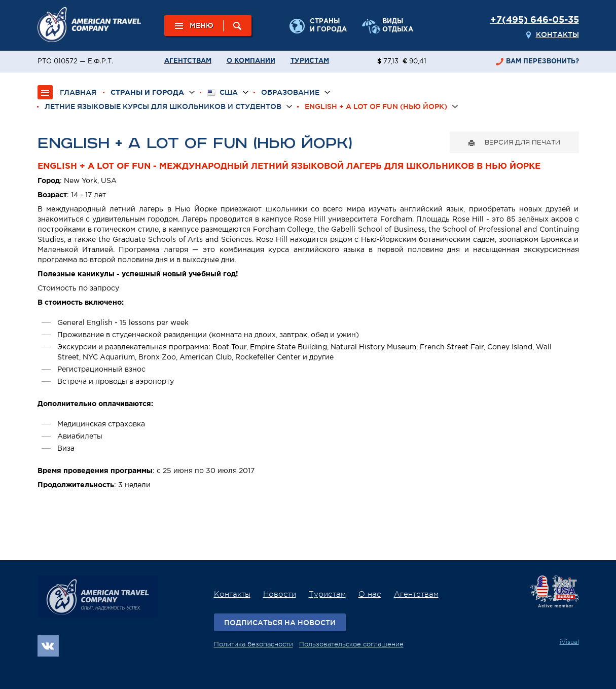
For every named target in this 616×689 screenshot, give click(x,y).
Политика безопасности (253, 644)
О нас (370, 594)
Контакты (557, 34)
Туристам (310, 61)
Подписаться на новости (280, 623)
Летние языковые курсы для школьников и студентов (163, 106)
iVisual (569, 642)
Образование (290, 92)
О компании (251, 61)
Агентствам (188, 61)
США (223, 93)
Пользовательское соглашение (351, 644)
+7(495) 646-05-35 (535, 20)
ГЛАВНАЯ (78, 92)
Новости (280, 594)
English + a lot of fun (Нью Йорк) (376, 106)
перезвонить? (542, 62)
